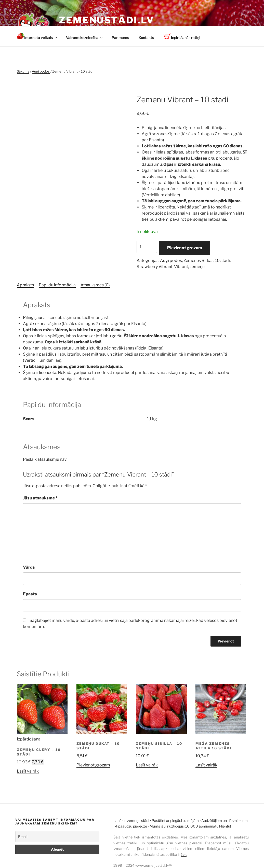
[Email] (57, 837)
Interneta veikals (37, 36)
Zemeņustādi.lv (107, 20)
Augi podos (41, 71)
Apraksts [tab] (25, 285)
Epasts (30, 594)
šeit (184, 854)
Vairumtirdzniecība (85, 38)
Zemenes (192, 261)
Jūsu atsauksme (40, 498)
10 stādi (222, 261)
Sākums (23, 71)
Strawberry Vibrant (155, 267)
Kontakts (146, 38)
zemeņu (197, 267)
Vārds (29, 567)
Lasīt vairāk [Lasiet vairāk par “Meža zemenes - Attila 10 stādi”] (206, 765)
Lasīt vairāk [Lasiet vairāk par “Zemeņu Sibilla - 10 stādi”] (147, 765)
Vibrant (181, 267)
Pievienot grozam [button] (93, 765)
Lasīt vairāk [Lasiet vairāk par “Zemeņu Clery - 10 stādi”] (28, 771)
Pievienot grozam (185, 248)
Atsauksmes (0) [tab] (95, 285)
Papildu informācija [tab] (57, 285)
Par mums (120, 38)
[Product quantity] (147, 247)
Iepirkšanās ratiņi (182, 36)
